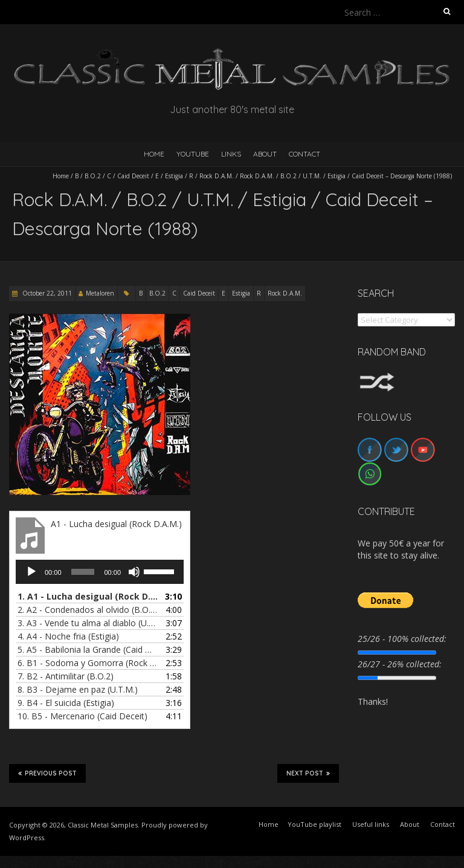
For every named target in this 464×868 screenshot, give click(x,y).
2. (88, 610)
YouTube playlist (314, 824)
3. (88, 623)
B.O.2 (93, 176)
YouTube (193, 154)
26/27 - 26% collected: (400, 664)
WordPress (27, 837)
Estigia (174, 176)
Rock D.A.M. (217, 176)
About (265, 154)
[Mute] (134, 572)
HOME (154, 154)
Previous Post (47, 773)
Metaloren (100, 293)
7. (66, 676)
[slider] (83, 572)
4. (68, 636)
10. (82, 716)
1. (88, 596)
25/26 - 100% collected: (402, 639)
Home (61, 176)
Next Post (308, 773)
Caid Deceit (133, 176)
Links (231, 154)
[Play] (31, 572)
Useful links (371, 824)
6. (88, 663)
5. (88, 649)
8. (78, 689)
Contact (304, 154)
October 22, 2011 (46, 293)
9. (66, 703)
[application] (100, 572)
